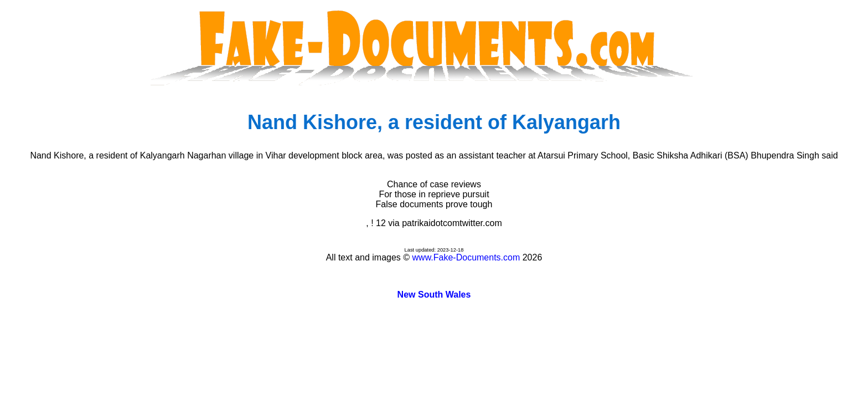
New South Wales (434, 295)
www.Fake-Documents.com (466, 257)
